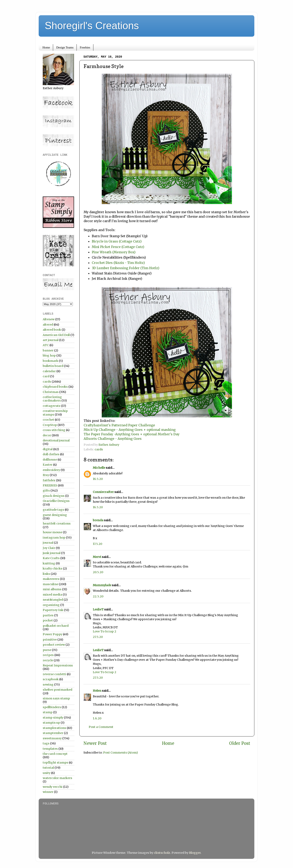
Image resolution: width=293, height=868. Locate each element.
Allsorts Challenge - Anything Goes (113, 439)
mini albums (52, 589)
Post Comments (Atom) (121, 753)
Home (46, 47)
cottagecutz (52, 406)
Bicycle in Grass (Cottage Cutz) (117, 241)
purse (47, 650)
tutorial (48, 768)
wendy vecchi (53, 787)
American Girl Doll (56, 335)
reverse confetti (54, 674)
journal (48, 543)
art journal (51, 340)
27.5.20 (98, 637)
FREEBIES (50, 485)
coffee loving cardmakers (52, 399)
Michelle (99, 468)
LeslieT (98, 609)
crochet (48, 420)
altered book (52, 330)
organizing (51, 605)
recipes (48, 655)
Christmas (51, 392)
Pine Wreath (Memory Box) (114, 252)
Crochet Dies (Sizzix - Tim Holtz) (118, 263)
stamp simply (53, 718)
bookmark (50, 361)
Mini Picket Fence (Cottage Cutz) (118, 247)
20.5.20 (98, 572)
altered (48, 325)
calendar (49, 371)
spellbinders (52, 707)
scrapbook (51, 679)
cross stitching (54, 430)
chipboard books (55, 387)
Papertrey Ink (53, 610)
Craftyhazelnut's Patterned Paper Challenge (119, 425)
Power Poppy (52, 634)
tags (46, 743)
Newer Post (95, 743)
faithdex (49, 480)
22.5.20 (98, 596)
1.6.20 (97, 718)
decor (47, 435)
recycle (48, 660)
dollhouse (50, 460)
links (46, 574)
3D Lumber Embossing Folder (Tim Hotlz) (126, 268)
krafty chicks (52, 568)
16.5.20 (98, 479)
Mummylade (102, 585)
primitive (50, 640)
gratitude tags (53, 510)
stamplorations (54, 728)
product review (54, 645)
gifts (46, 491)
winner (48, 792)
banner (48, 350)
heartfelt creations (57, 523)
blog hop (49, 356)
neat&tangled (53, 600)
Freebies (85, 47)
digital (48, 449)
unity (47, 773)
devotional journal (56, 440)
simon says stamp (56, 698)
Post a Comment (101, 727)
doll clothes (51, 454)
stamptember (53, 733)
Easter (48, 465)
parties (48, 615)
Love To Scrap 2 (104, 631)
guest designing (55, 515)
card (46, 376)
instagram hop (54, 538)
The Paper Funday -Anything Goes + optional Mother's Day (132, 434)
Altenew (49, 319)
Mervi (97, 557)
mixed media (52, 595)
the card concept (55, 754)
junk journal (52, 553)
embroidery (51, 470)
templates (50, 749)
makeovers (51, 579)
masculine (50, 584)
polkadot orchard (56, 626)
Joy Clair (49, 548)
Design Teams (65, 47)
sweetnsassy (52, 738)
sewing (48, 685)
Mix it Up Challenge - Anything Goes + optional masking (130, 430)
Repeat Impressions (58, 665)
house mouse (52, 532)
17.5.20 (97, 544)
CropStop (50, 425)
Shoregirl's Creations (92, 26)
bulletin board (53, 366)
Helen (97, 691)
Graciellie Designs (56, 501)
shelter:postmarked (57, 690)
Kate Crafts (51, 558)
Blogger (195, 853)
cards (99, 449)
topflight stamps (55, 763)
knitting (49, 563)
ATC (46, 345)
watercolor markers (57, 778)
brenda (98, 520)
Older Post (240, 743)
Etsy (46, 475)
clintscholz (162, 853)
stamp (48, 712)
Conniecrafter (103, 492)
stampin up (51, 723)
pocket (48, 620)
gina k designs (54, 496)
